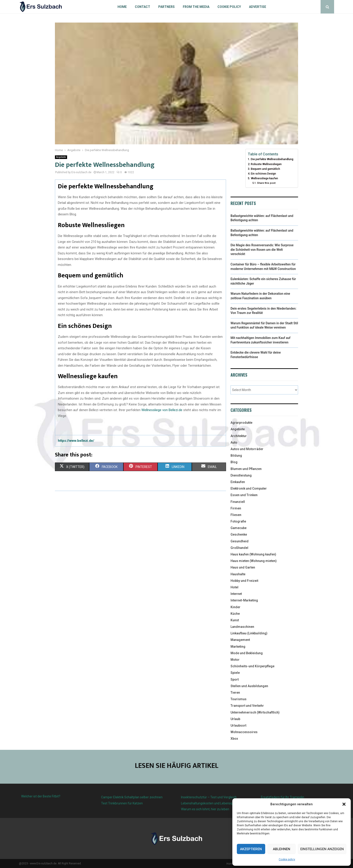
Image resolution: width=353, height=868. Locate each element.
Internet (236, 594)
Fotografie (238, 521)
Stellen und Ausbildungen (249, 686)
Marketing (238, 647)
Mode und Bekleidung (247, 653)
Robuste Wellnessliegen (266, 164)
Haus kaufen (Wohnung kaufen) (253, 554)
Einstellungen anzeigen (322, 849)
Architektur (239, 436)
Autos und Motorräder (247, 449)
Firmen (236, 508)
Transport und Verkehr (247, 706)
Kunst (235, 620)
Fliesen (236, 515)
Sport (235, 679)
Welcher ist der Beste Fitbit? (41, 796)
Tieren (235, 693)
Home (122, 7)
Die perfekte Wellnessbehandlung (272, 159)
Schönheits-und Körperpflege (252, 666)
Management (240, 640)
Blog (234, 462)
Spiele (235, 673)
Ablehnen (282, 849)
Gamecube (239, 528)
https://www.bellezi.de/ (76, 441)
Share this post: (267, 183)
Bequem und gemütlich (265, 169)
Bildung (236, 456)
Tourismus (239, 699)
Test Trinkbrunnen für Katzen (122, 803)
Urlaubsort (238, 725)
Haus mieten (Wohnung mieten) (254, 561)
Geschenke (239, 534)
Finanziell (238, 502)
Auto (234, 442)
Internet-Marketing (244, 600)
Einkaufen (238, 482)
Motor (235, 660)
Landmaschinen (242, 627)
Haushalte (238, 574)
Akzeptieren (251, 849)
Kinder (235, 607)
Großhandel (239, 548)
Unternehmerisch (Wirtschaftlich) (255, 712)
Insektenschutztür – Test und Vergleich (209, 797)
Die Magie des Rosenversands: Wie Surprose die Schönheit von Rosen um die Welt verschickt (262, 250)
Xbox (234, 739)
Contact (143, 7)
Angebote (61, 157)
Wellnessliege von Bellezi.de (162, 410)
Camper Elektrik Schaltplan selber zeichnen (132, 797)
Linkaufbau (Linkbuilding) (249, 633)
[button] (344, 804)
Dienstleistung (241, 475)
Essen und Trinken (244, 495)
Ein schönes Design (263, 174)
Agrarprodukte (241, 423)
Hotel (234, 587)
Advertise (258, 7)
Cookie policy (287, 859)
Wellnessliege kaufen (264, 178)
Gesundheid (240, 541)
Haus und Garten (243, 567)
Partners (166, 7)
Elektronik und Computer (249, 488)
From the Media (196, 7)
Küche (235, 614)
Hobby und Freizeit (244, 581)
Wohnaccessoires (244, 732)
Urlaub (235, 719)
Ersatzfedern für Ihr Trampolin (283, 797)
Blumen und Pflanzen (246, 469)
